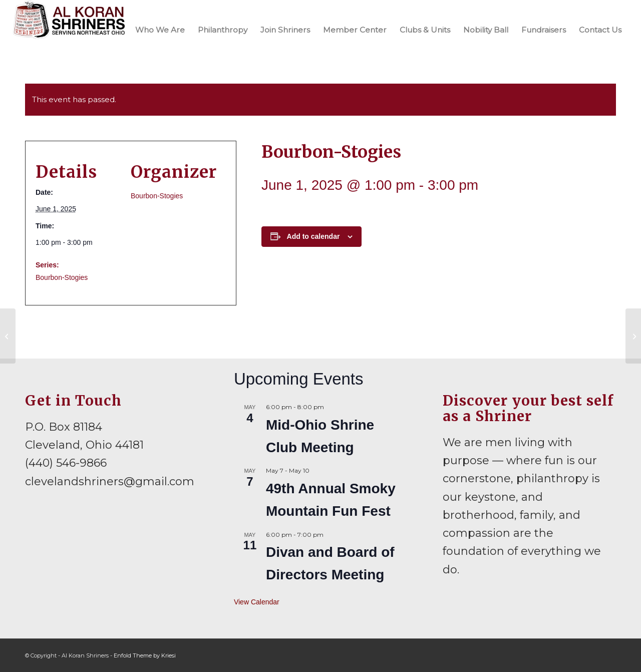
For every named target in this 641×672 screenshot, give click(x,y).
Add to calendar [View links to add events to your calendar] (313, 236)
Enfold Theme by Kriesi (145, 655)
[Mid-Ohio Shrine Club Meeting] (633, 336)
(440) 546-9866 (66, 463)
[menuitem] (160, 30)
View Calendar (257, 602)
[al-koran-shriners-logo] (69, 30)
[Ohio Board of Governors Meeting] (8, 336)
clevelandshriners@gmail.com (110, 481)
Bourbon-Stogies (62, 277)
